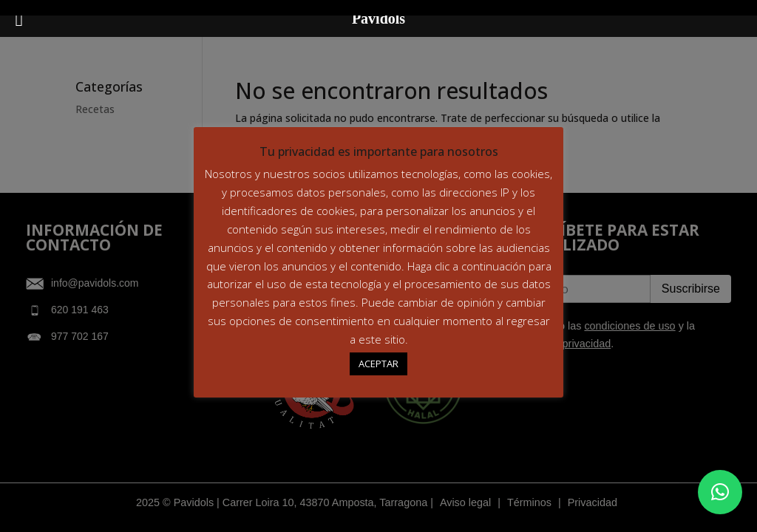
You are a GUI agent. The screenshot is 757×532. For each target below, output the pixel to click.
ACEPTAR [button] (378, 364)
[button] (720, 492)
